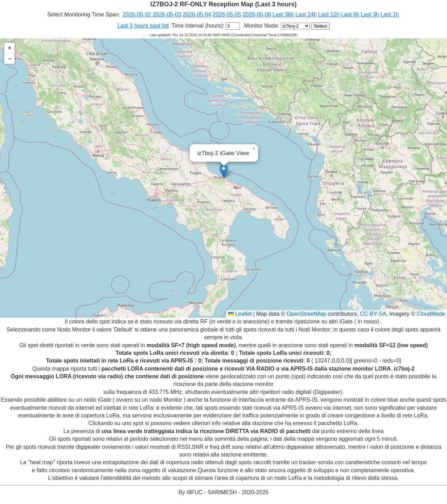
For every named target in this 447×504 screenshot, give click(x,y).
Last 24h (306, 14)
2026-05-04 (197, 14)
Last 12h (329, 14)
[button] (224, 171)
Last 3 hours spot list (143, 26)
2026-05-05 (227, 14)
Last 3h (370, 14)
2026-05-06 (257, 14)
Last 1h (389, 14)
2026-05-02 (137, 14)
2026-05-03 (167, 14)
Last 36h (283, 14)
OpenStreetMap (306, 314)
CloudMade (431, 314)
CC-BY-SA (373, 314)
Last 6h (350, 14)
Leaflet (240, 314)
